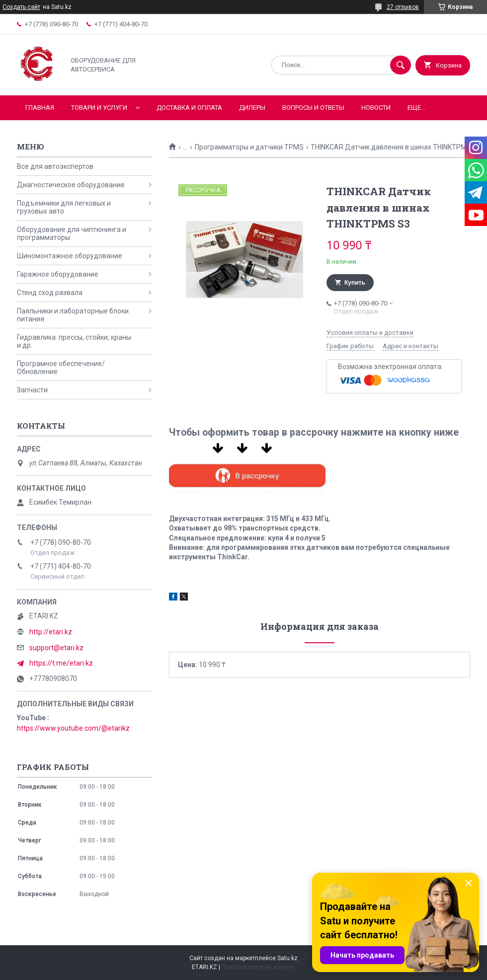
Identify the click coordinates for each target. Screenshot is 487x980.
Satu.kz (287, 958)
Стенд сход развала (50, 293)
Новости (376, 108)
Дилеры (252, 108)
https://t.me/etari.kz (61, 663)
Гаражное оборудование (58, 274)
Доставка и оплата (189, 108)
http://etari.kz (51, 632)
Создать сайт (21, 7)
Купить (355, 283)
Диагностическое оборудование (71, 185)
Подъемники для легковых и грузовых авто (64, 207)
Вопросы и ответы (313, 108)
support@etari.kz (56, 648)
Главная (40, 108)
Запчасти (32, 390)
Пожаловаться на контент (258, 967)
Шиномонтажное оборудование (70, 256)
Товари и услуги (99, 108)
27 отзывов (403, 7)
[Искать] (401, 65)
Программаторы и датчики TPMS (249, 147)
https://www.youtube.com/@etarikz (73, 728)
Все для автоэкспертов (55, 166)
